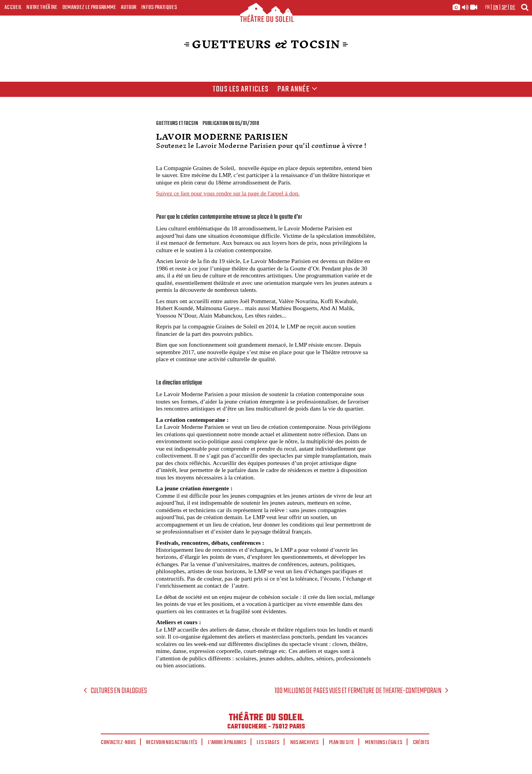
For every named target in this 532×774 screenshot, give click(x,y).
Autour (129, 7)
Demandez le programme (89, 7)
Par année (298, 90)
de (513, 7)
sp (504, 7)
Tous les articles (241, 90)
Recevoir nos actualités (172, 742)
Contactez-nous (118, 742)
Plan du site (342, 742)
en (496, 7)
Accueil (13, 7)
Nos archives (305, 742)
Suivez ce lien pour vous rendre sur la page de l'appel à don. (228, 193)
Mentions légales (384, 742)
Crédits (421, 742)
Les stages (268, 742)
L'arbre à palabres (227, 742)
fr (487, 7)
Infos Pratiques (159, 7)
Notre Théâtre (42, 7)
